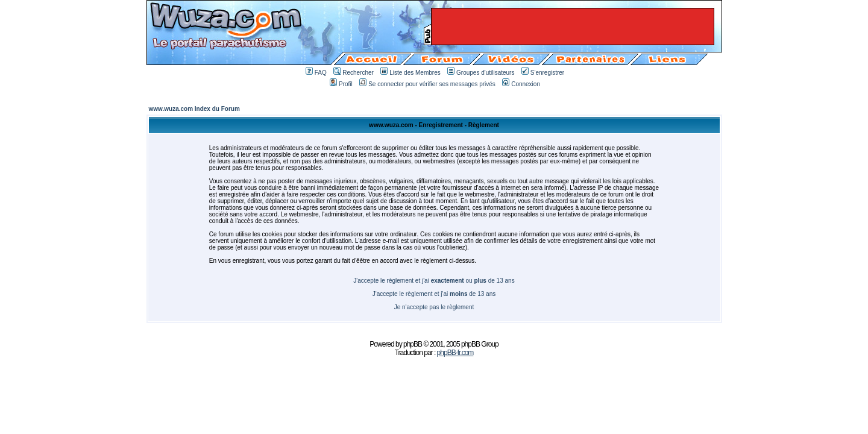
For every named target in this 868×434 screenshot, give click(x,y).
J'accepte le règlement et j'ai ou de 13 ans (434, 281)
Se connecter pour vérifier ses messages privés (427, 84)
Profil (341, 84)
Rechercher (354, 73)
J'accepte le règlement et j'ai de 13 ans (434, 294)
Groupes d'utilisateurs (481, 73)
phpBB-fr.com (455, 353)
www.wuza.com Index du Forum (194, 109)
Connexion (521, 84)
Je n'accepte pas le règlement (434, 307)
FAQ (316, 73)
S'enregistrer (543, 73)
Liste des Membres (410, 73)
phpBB (413, 344)
